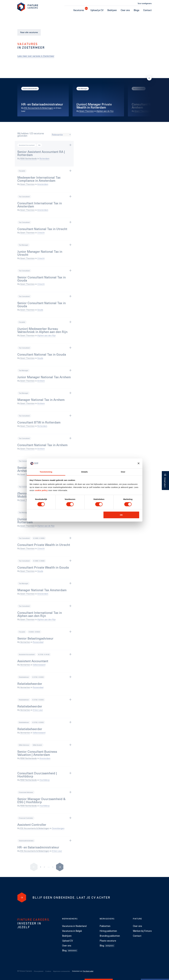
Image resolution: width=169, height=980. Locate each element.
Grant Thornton (86, 111)
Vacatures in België (72, 931)
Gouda (40, 310)
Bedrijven (112, 10)
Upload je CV (97, 10)
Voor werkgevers (145, 3)
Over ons (125, 10)
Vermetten (25, 642)
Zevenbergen (58, 828)
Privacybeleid (39, 971)
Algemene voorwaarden (62, 971)
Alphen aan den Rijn (46, 335)
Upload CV (67, 941)
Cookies (48, 971)
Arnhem (155, 111)
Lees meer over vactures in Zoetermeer (36, 56)
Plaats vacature (108, 941)
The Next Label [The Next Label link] (88, 971)
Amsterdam (43, 184)
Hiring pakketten (108, 931)
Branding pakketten (110, 936)
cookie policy (41, 490)
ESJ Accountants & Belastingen (39, 108)
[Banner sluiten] (139, 463)
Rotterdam (44, 158)
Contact (147, 10)
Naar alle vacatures (29, 32)
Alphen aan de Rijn (105, 111)
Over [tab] (123, 472)
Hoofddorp (45, 780)
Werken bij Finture (142, 931)
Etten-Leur (38, 710)
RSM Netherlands (28, 158)
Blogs (136, 10)
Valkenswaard (39, 665)
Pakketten (105, 926)
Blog (70, 950)
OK (121, 515)
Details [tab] (85, 472)
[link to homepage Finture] (28, 7)
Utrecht (41, 232)
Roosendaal (38, 642)
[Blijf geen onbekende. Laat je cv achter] (22, 897)
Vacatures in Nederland (74, 926)
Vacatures (80, 10)
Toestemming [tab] (46, 472)
